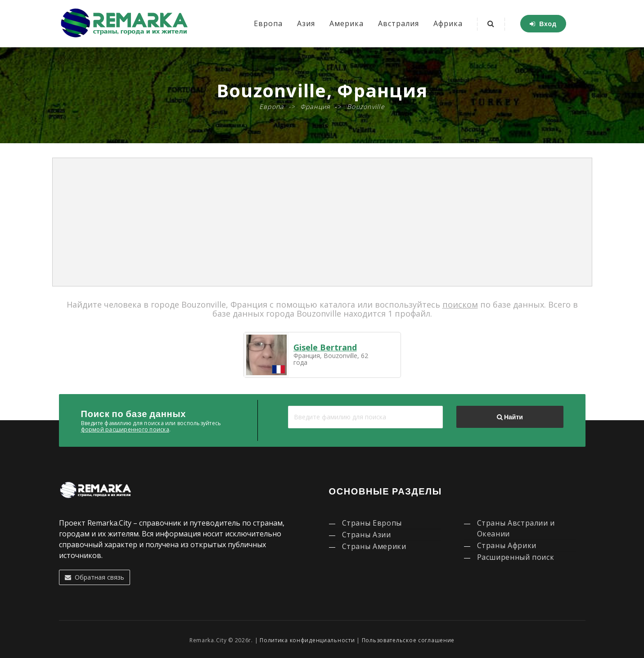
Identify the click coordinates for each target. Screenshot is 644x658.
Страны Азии (367, 535)
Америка (347, 23)
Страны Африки (507, 545)
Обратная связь (95, 577)
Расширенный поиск (516, 557)
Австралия (399, 23)
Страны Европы (372, 523)
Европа (268, 23)
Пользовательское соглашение (408, 640)
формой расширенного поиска (125, 429)
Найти (510, 417)
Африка (448, 23)
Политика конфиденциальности (307, 640)
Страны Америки (374, 546)
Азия (306, 23)
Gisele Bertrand (325, 347)
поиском (460, 304)
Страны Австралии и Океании (516, 528)
